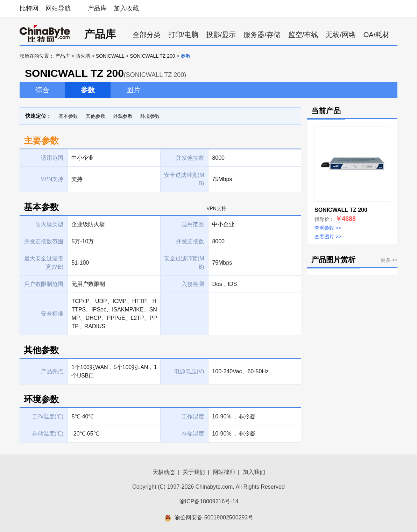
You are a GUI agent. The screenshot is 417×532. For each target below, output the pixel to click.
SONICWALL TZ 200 (152, 56)
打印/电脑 (183, 35)
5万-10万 (83, 241)
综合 (42, 90)
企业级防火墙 (88, 224)
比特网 (29, 8)
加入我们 (254, 472)
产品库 (97, 8)
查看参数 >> (328, 228)
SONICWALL (110, 56)
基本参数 (68, 116)
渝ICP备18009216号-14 (209, 501)
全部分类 (147, 35)
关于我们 (194, 472)
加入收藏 (126, 8)
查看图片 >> (328, 237)
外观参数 (123, 116)
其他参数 (96, 116)
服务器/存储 (262, 35)
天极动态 (164, 472)
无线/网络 (341, 35)
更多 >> (389, 260)
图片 (133, 90)
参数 (88, 90)
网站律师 (224, 472)
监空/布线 (303, 35)
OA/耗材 (376, 35)
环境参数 (150, 116)
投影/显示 (221, 35)
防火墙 (83, 56)
